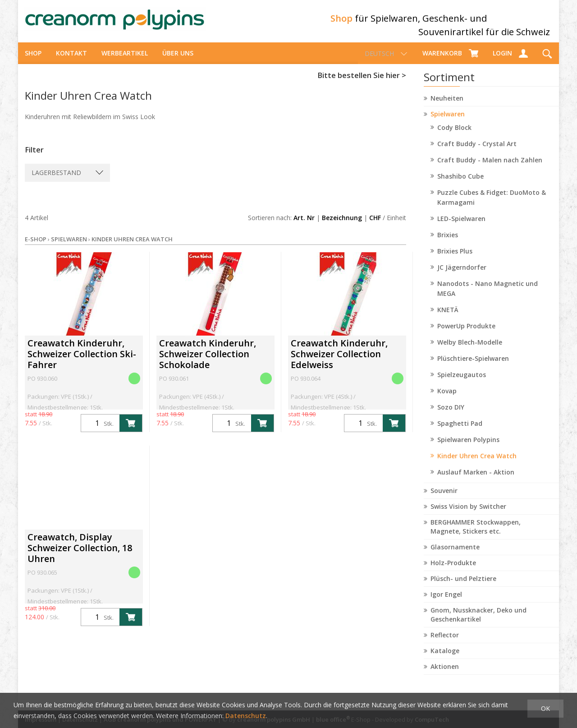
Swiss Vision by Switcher (468, 514)
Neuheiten (447, 106)
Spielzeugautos (462, 383)
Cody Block (454, 136)
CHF (375, 226)
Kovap (447, 399)
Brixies (448, 243)
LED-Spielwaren (461, 227)
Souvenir (444, 499)
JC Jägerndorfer (462, 275)
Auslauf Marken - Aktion (476, 480)
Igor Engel (446, 602)
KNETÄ (448, 318)
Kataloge (445, 659)
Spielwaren (448, 122)
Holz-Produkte (453, 571)
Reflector (445, 643)
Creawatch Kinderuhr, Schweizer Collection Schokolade (208, 362)
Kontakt (71, 61)
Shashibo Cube (460, 184)
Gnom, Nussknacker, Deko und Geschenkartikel (479, 623)
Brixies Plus (455, 259)
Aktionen (445, 675)
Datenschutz (246, 716)
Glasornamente (455, 555)
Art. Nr (304, 226)
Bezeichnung (342, 226)
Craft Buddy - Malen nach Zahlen (490, 168)
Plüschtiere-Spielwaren (473, 366)
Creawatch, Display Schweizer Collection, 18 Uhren (80, 556)
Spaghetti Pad (460, 431)
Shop (33, 61)
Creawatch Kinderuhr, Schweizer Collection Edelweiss (339, 362)
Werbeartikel (125, 61)
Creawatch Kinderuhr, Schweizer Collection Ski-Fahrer (82, 362)
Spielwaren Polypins (468, 448)
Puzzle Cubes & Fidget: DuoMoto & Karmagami (492, 205)
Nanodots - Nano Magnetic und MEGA (488, 297)
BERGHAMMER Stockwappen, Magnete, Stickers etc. (476, 535)
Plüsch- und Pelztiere (463, 587)
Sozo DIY (451, 415)
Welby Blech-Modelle (470, 350)
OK (545, 708)
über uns (178, 61)
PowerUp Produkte (466, 334)
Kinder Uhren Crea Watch (477, 464)
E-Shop (36, 247)
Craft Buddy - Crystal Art (477, 152)
